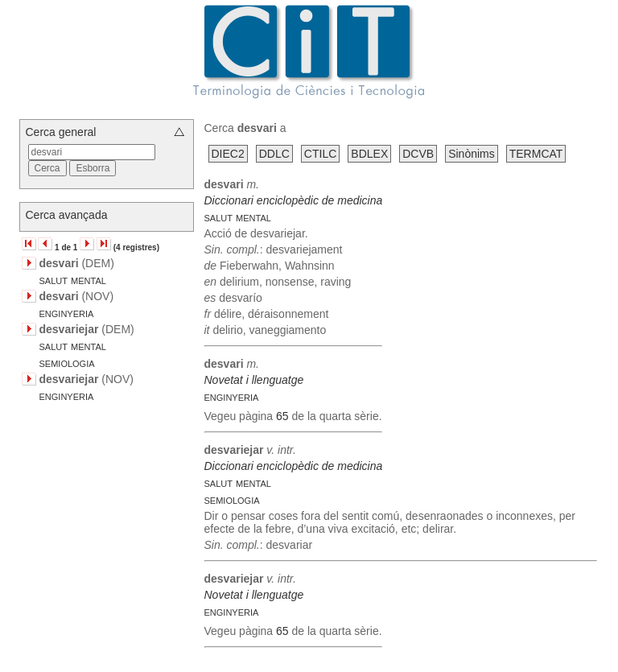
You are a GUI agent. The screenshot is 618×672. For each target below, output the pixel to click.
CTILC (320, 154)
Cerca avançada (67, 215)
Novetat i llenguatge (254, 380)
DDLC (274, 154)
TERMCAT (536, 154)
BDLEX (369, 154)
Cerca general (61, 132)
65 (282, 416)
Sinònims (472, 154)
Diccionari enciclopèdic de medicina (294, 200)
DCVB (418, 154)
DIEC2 (228, 154)
